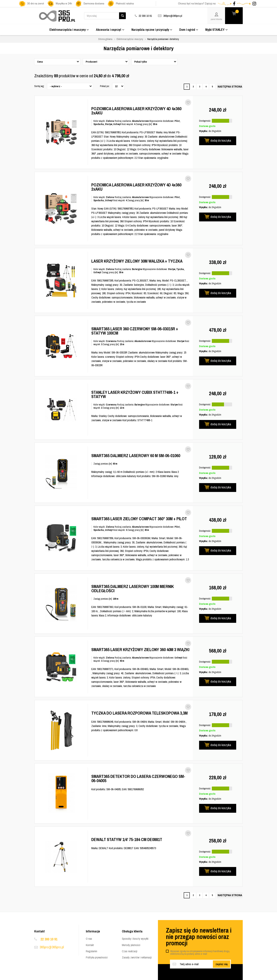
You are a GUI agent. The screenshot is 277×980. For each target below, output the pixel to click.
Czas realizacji (130, 951)
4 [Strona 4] (206, 87)
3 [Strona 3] (200, 87)
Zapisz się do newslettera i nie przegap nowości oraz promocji (199, 937)
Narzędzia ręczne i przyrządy (152, 30)
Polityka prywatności (97, 957)
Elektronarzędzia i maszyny (69, 30)
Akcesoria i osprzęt (110, 30)
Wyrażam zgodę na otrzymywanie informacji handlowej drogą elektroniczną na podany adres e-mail (200, 953)
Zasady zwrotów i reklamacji (137, 957)
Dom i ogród (189, 30)
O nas (89, 939)
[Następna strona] (230, 87)
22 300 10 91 (49, 939)
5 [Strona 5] (212, 87)
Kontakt (90, 945)
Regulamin (92, 951)
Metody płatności (131, 945)
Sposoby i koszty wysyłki (135, 939)
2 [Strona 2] (193, 87)
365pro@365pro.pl (173, 16)
